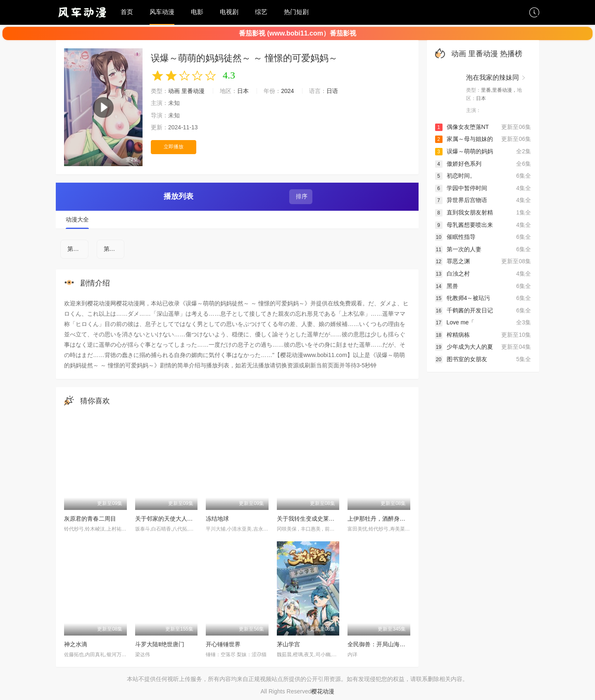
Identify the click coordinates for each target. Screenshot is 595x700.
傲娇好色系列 (458, 164)
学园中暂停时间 (461, 188)
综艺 (261, 12)
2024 (287, 91)
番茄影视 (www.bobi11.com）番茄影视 (297, 33)
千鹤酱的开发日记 (464, 310)
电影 (197, 12)
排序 (301, 196)
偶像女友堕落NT (462, 127)
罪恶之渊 (452, 261)
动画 (174, 91)
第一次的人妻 (458, 249)
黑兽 (447, 286)
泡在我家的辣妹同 (493, 77)
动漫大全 (77, 219)
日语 (332, 91)
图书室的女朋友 (461, 359)
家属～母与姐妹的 (464, 139)
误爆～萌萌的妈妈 (464, 151)
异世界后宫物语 (461, 200)
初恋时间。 (455, 176)
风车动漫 (162, 12)
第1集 (75, 249)
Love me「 (455, 322)
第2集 (111, 249)
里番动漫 (193, 91)
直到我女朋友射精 (464, 212)
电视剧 (229, 12)
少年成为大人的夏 (464, 347)
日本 (243, 91)
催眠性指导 (455, 237)
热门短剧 (296, 12)
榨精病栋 (452, 335)
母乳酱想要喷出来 (464, 225)
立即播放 (174, 147)
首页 (127, 12)
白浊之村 (452, 274)
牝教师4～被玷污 (463, 298)
